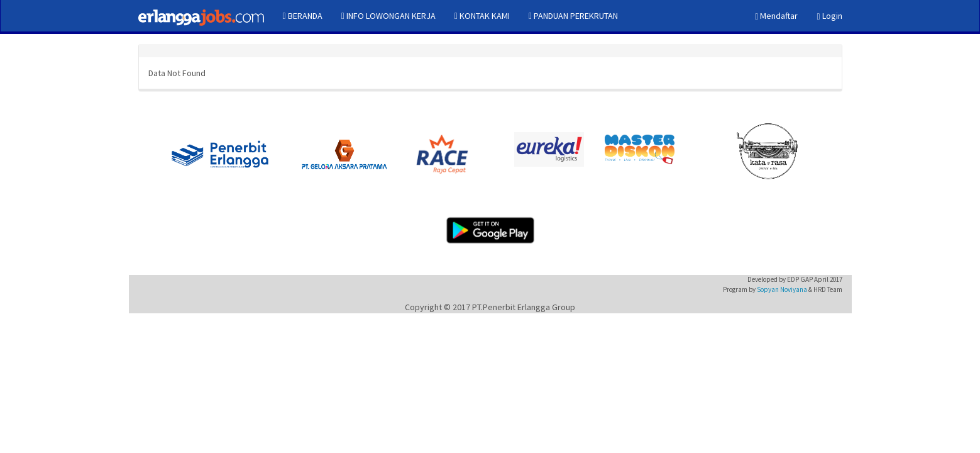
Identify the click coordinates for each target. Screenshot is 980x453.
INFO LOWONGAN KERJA (388, 16)
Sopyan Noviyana (782, 289)
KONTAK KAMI (482, 16)
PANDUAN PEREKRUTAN (573, 16)
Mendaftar (776, 16)
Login (829, 16)
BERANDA (303, 16)
